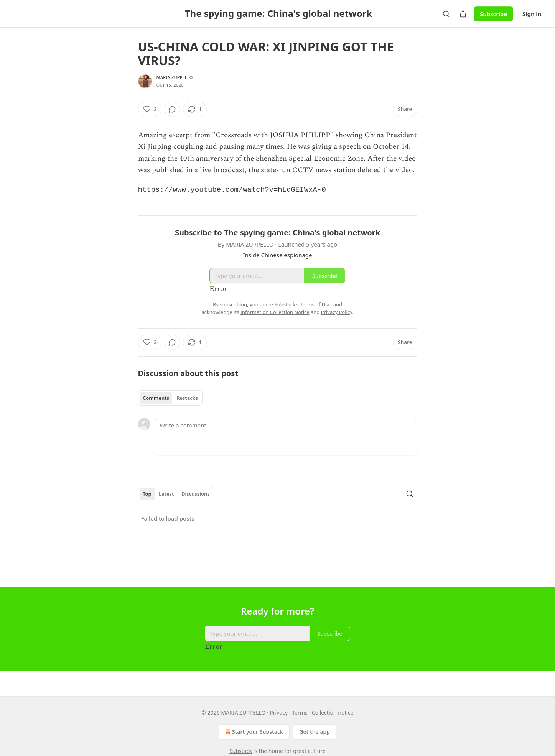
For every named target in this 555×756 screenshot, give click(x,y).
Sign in (532, 14)
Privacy (279, 712)
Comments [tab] (156, 399)
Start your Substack (253, 732)
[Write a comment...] (286, 437)
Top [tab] (147, 495)
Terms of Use (315, 305)
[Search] (446, 14)
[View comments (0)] (172, 109)
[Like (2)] (150, 109)
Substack (241, 751)
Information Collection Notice (275, 313)
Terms (300, 712)
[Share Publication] (463, 14)
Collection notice (333, 712)
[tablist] (170, 399)
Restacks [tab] (187, 399)
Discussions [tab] (196, 495)
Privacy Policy (337, 313)
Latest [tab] (166, 495)
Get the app (315, 732)
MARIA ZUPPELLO (175, 77)
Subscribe (493, 14)
